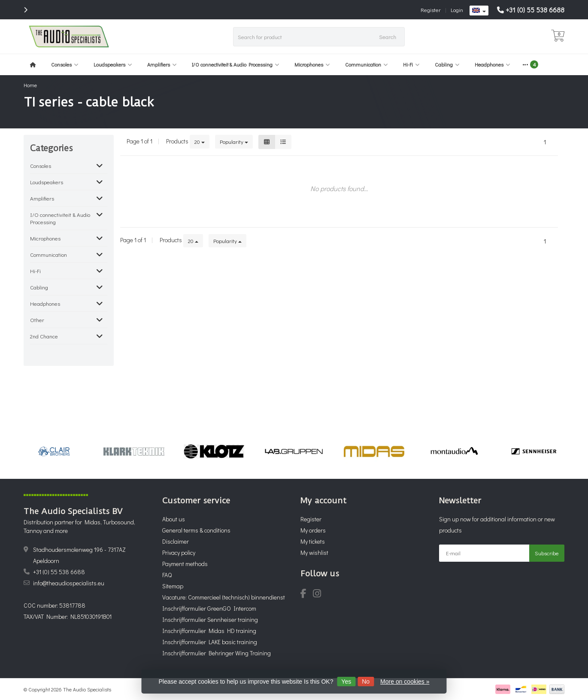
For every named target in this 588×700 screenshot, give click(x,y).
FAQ (167, 575)
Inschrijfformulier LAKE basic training (210, 642)
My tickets (313, 541)
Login (457, 10)
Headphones (493, 64)
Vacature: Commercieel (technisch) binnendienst (224, 597)
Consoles (65, 64)
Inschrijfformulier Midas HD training (209, 631)
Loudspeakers (113, 64)
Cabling (447, 64)
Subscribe (547, 553)
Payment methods (185, 564)
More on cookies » (405, 682)
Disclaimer (176, 541)
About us (174, 519)
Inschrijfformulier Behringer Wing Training (217, 653)
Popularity (234, 142)
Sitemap (173, 586)
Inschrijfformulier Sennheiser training (210, 619)
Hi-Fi (411, 64)
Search (388, 37)
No (366, 682)
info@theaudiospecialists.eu (69, 583)
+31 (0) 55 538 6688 (535, 10)
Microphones (312, 64)
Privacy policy (179, 552)
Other (37, 320)
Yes (346, 682)
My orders (313, 530)
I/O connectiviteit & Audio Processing (236, 64)
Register (431, 10)
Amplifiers (162, 64)
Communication (367, 64)
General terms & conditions (196, 530)
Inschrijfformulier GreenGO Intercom (209, 608)
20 (200, 142)
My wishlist (314, 552)
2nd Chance (44, 336)
